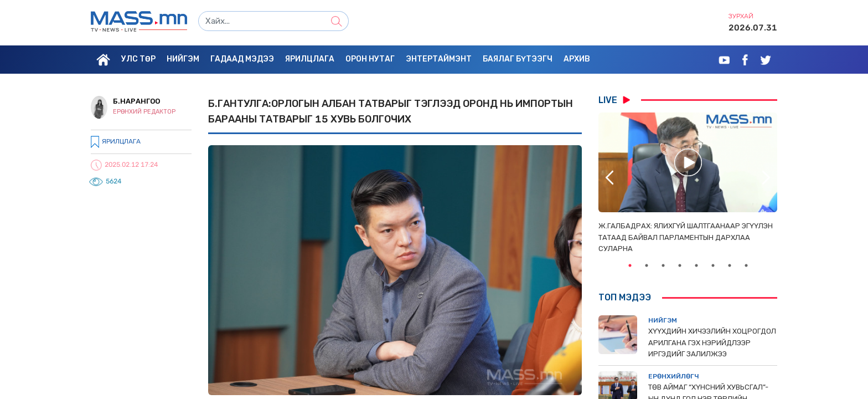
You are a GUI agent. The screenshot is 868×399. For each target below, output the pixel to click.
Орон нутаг (370, 59)
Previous (609, 177)
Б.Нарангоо (136, 101)
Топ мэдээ (625, 297)
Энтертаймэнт (439, 59)
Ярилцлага (310, 59)
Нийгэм (183, 59)
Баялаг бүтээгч (518, 59)
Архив (577, 59)
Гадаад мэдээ (242, 59)
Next (766, 177)
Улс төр (138, 59)
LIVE (614, 99)
